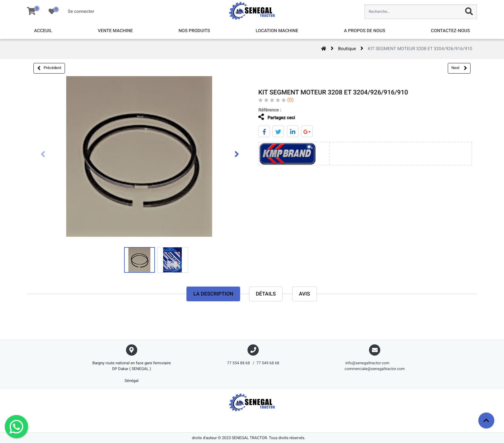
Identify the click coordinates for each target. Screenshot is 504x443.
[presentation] (43, 155)
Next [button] (459, 68)
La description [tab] (213, 294)
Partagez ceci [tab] (272, 117)
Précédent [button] (49, 68)
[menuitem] (43, 31)
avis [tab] (305, 294)
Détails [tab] (266, 294)
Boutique (347, 49)
